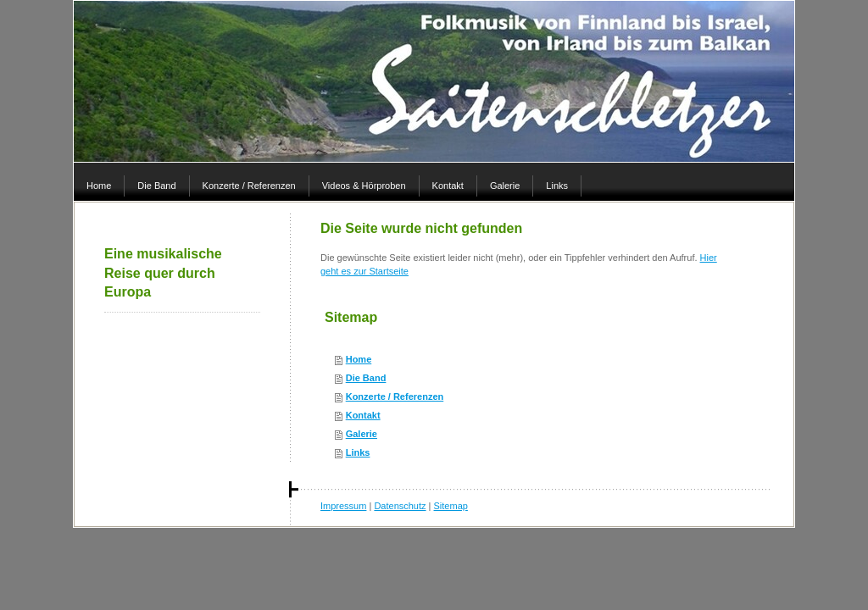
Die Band (366, 378)
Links (358, 452)
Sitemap (451, 506)
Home (359, 359)
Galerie (362, 434)
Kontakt (363, 415)
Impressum (343, 506)
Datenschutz (400, 506)
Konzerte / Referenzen (395, 396)
